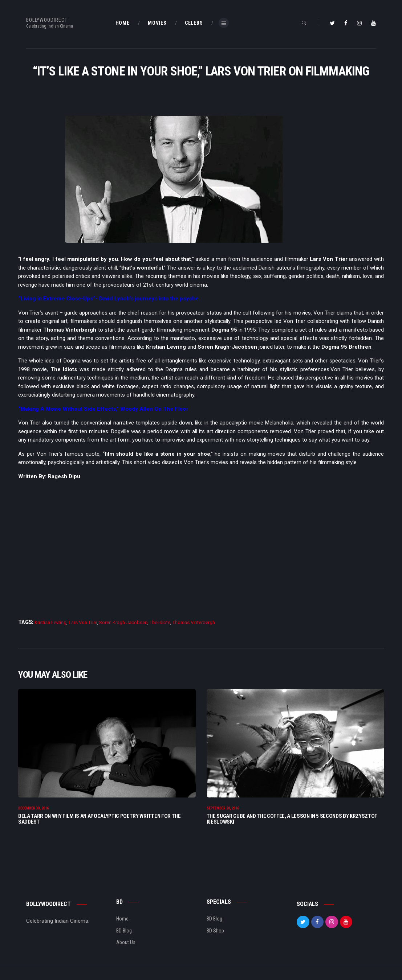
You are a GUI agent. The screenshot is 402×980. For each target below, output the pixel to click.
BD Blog (124, 931)
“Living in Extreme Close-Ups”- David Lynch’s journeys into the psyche (108, 299)
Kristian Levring (50, 622)
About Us (126, 943)
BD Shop (215, 931)
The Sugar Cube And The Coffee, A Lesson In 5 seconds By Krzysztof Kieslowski (292, 819)
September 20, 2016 (223, 809)
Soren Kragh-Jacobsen (123, 622)
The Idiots (160, 622)
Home (122, 919)
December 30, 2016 (33, 809)
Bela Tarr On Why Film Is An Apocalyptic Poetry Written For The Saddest (100, 819)
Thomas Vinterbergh (194, 622)
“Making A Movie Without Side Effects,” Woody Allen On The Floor (103, 409)
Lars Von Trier (83, 622)
